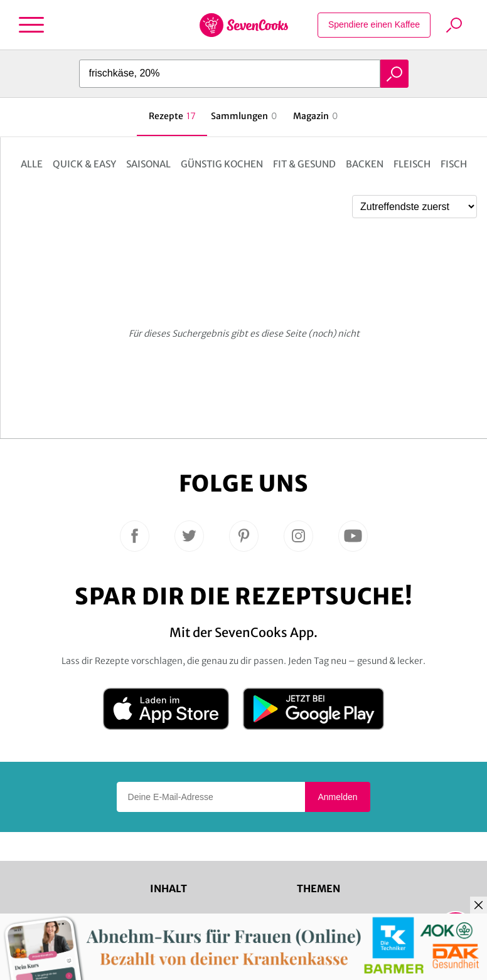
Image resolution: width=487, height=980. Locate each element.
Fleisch (412, 164)
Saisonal (148, 164)
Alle (32, 164)
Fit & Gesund (304, 164)
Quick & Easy (84, 164)
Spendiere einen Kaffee (374, 24)
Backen (365, 164)
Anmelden (337, 797)
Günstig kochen (222, 164)
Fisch (454, 164)
